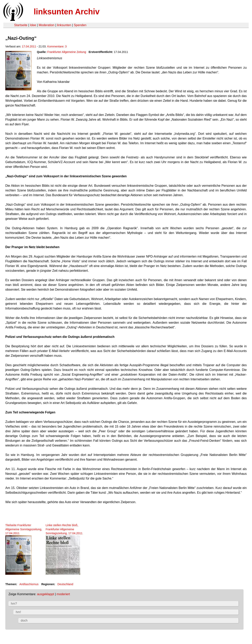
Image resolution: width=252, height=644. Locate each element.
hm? (14, 604)
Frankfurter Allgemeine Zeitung (67, 52)
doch (24, 620)
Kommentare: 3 (57, 46)
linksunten (64, 25)
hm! (18, 612)
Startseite (21, 25)
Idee (33, 25)
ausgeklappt (46, 594)
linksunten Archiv (67, 12)
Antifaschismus (29, 584)
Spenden (80, 25)
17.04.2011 (29, 46)
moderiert (63, 594)
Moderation (46, 25)
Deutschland (65, 584)
